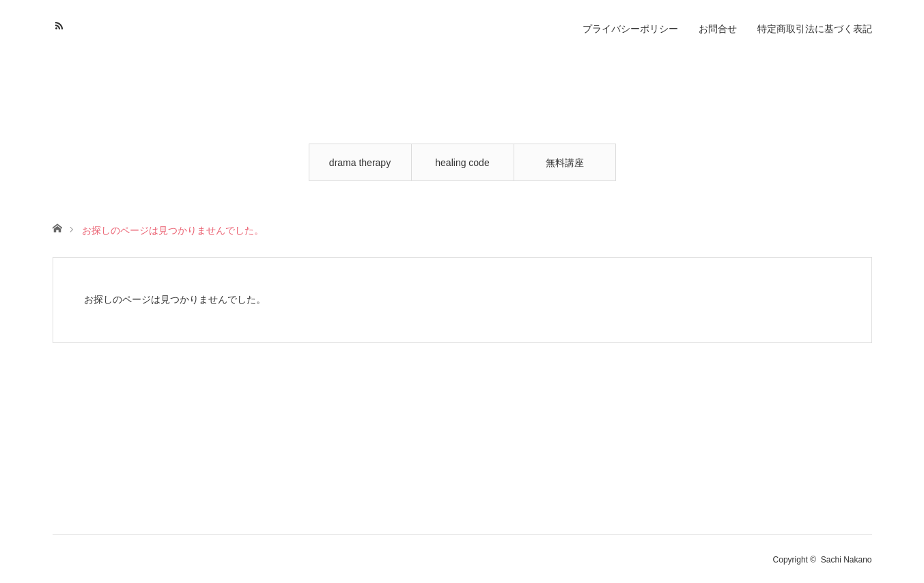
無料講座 (565, 163)
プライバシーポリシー (630, 29)
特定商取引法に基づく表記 (815, 29)
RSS (61, 24)
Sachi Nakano (846, 560)
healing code (462, 163)
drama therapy (360, 163)
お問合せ (718, 29)
